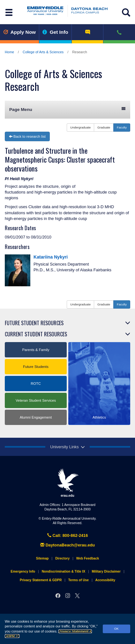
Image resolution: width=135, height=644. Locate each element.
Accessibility (105, 580)
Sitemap (42, 558)
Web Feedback (88, 558)
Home (9, 52)
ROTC (36, 384)
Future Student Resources (34, 323)
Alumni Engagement (36, 417)
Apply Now (19, 32)
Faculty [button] (122, 127)
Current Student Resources (36, 334)
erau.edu (68, 483)
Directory (62, 558)
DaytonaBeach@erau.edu (67, 545)
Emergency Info (23, 571)
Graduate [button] (104, 127)
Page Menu (67, 109)
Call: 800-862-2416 (68, 535)
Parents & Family (36, 350)
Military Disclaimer (106, 571)
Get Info (55, 32)
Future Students (36, 367)
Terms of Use (79, 580)
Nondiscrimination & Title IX (64, 571)
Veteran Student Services (36, 400)
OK (116, 629)
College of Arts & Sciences (43, 52)
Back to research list (27, 136)
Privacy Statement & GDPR (41, 580)
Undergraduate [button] (80, 127)
